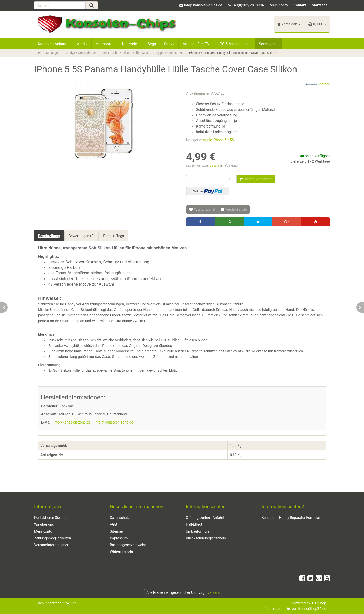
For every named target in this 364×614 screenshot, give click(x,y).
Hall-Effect (194, 524)
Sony (169, 44)
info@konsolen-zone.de (72, 422)
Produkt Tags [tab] (113, 236)
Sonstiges (268, 44)
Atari (82, 44)
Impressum (119, 538)
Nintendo (131, 44)
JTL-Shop (319, 603)
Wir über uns (44, 524)
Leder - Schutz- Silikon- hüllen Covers (126, 53)
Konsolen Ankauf (53, 44)
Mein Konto (279, 5)
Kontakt (300, 5)
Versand (215, 166)
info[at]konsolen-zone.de (114, 422)
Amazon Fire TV (197, 44)
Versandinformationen (52, 545)
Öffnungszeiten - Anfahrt (205, 518)
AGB (113, 524)
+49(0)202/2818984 (248, 5)
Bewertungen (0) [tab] (82, 236)
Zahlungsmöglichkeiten (52, 538)
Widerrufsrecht (122, 552)
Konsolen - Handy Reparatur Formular (291, 518)
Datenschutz (120, 518)
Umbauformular (198, 531)
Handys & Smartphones (81, 53)
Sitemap (116, 531)
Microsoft (105, 44)
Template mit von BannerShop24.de (295, 609)
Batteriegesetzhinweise (128, 545)
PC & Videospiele (235, 44)
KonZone (317, 84)
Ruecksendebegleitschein (206, 538)
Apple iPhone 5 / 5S (170, 53)
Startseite (320, 5)
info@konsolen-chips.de (203, 5)
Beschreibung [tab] (49, 236)
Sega (152, 44)
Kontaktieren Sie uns (50, 518)
